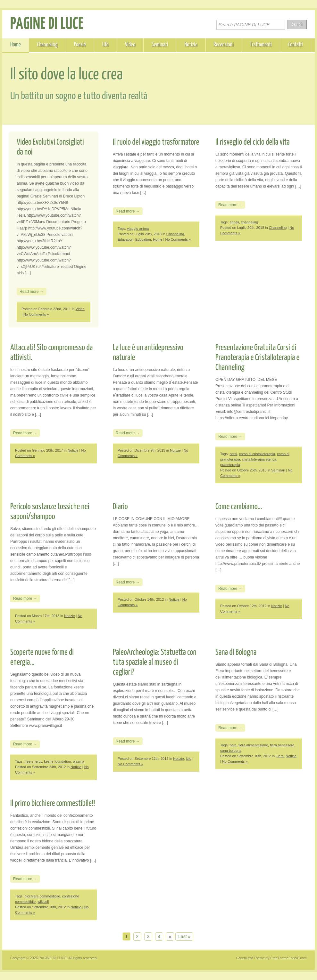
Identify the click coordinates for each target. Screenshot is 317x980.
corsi (233, 454)
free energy (33, 761)
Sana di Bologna (236, 652)
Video (130, 45)
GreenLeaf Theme (250, 958)
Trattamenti (261, 45)
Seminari (160, 45)
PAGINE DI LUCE (47, 24)
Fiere (280, 756)
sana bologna (231, 751)
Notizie (191, 45)
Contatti (296, 45)
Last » (184, 936)
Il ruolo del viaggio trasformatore (156, 142)
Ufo (105, 45)
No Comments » (36, 314)
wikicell (43, 902)
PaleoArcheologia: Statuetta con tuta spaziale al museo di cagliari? (155, 662)
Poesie (80, 45)
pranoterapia (230, 465)
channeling (250, 222)
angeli (234, 222)
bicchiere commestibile (42, 896)
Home (16, 45)
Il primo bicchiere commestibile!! (53, 803)
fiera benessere (282, 745)
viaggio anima (138, 229)
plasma (78, 761)
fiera (233, 745)
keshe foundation (57, 761)
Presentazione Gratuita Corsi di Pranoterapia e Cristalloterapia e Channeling (257, 358)
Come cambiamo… (239, 507)
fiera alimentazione (253, 745)
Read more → (32, 292)
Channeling (47, 45)
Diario (120, 507)
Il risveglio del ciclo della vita (253, 142)
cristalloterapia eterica (259, 459)
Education (125, 239)
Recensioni (224, 45)
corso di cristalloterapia (257, 454)
